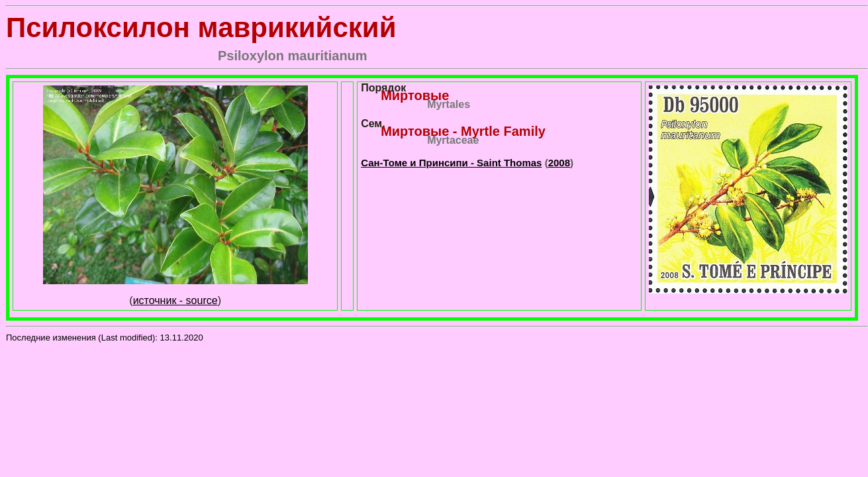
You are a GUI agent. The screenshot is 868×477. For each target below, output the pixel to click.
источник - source (175, 300)
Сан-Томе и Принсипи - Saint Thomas (451, 163)
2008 (559, 163)
